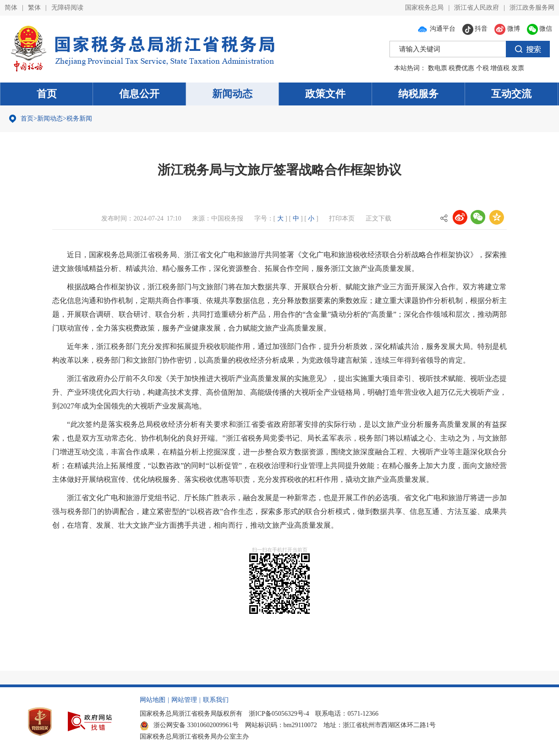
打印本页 (342, 218)
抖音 (475, 29)
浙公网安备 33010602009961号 (189, 725)
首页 (47, 94)
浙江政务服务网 (532, 8)
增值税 (500, 68)
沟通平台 (436, 29)
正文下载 (378, 218)
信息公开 (139, 94)
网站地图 (153, 700)
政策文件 (325, 94)
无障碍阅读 (67, 8)
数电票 (438, 68)
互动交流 (511, 94)
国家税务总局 (424, 8)
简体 (11, 8)
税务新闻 (79, 119)
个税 (482, 68)
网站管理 (184, 700)
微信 (540, 29)
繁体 (34, 8)
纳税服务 (418, 94)
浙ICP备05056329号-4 (279, 714)
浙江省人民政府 (477, 8)
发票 (518, 68)
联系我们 (216, 700)
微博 (507, 29)
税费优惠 (461, 68)
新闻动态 (232, 94)
